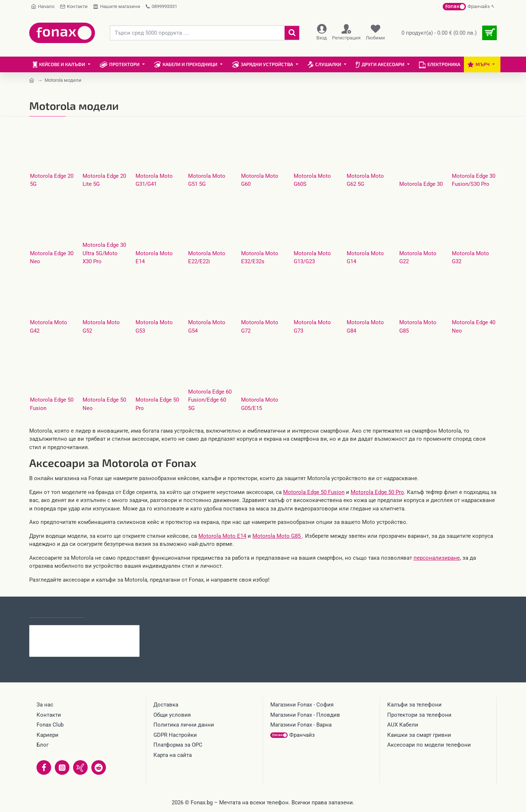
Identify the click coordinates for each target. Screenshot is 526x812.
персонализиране (437, 558)
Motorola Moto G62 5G (365, 180)
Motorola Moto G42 (49, 327)
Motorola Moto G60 (260, 180)
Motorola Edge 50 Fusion (52, 404)
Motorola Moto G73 (312, 327)
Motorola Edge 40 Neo (474, 327)
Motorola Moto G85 (418, 327)
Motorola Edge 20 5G (52, 180)
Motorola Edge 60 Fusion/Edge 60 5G (210, 400)
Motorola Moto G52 (101, 327)
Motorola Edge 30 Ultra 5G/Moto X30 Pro (104, 253)
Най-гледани (110, 611)
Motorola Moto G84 (365, 327)
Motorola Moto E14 (154, 258)
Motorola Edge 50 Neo (104, 404)
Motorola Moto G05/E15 (260, 404)
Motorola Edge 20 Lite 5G (104, 180)
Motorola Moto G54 (207, 327)
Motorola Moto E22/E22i (207, 258)
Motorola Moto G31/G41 (154, 180)
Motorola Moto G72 (260, 327)
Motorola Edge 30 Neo (52, 258)
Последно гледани (57, 611)
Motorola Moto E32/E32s (260, 258)
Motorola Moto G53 (154, 327)
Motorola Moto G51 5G (207, 180)
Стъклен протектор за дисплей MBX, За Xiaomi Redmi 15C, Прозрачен (99, 631)
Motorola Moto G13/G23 (312, 258)
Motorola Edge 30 (421, 184)
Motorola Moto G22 (418, 258)
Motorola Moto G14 (365, 258)
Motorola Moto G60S (312, 180)
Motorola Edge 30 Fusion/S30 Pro (474, 180)
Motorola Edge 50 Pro (157, 404)
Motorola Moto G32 (470, 258)
